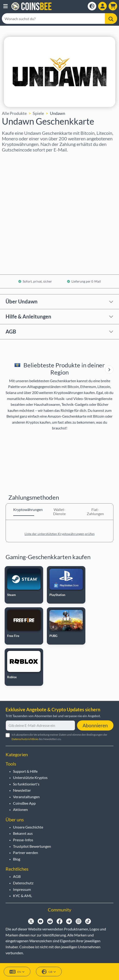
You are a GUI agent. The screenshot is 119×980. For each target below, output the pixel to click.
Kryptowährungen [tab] (24, 509)
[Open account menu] (102, 6)
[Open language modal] (92, 6)
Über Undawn (22, 301)
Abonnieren (95, 725)
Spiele (38, 113)
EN (17, 972)
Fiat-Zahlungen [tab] (95, 512)
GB (49, 972)
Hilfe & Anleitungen (28, 317)
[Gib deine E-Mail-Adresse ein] (40, 725)
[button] (5, 6)
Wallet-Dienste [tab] (59, 512)
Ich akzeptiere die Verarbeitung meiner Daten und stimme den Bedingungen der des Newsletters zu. (59, 737)
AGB (11, 332)
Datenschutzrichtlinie (25, 739)
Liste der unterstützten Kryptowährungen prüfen (60, 534)
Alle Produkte (14, 113)
